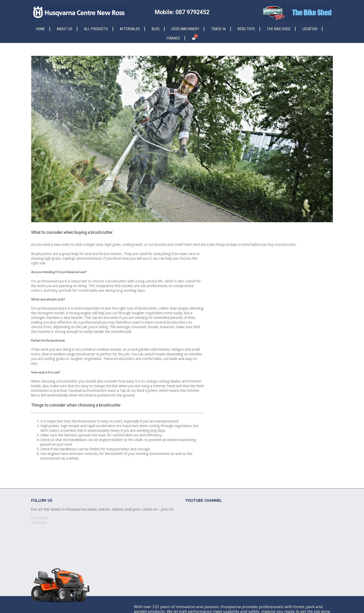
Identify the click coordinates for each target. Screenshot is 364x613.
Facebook (40, 518)
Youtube (39, 522)
